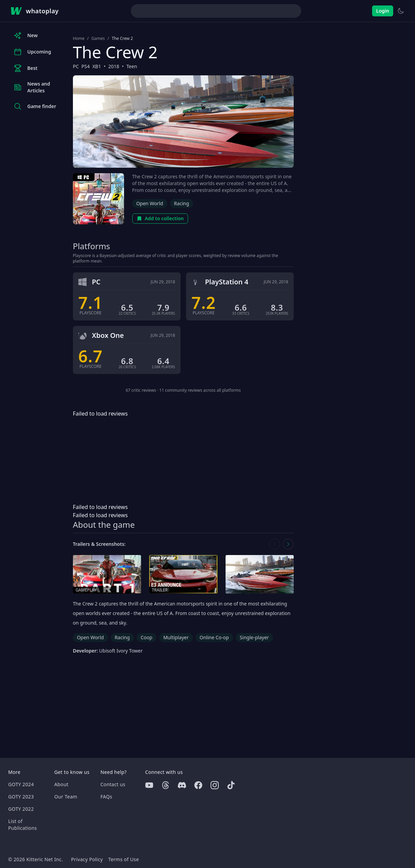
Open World (150, 203)
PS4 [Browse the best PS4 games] (86, 66)
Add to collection (160, 218)
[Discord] (182, 785)
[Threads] (166, 785)
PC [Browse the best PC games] (76, 66)
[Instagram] (215, 785)
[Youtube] (149, 785)
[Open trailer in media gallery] (183, 574)
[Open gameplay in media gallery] (107, 574)
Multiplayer (176, 637)
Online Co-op (214, 637)
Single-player (254, 637)
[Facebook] (198, 785)
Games (98, 39)
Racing (182, 203)
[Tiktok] (231, 785)
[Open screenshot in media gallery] (260, 574)
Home (79, 39)
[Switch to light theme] (401, 11)
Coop (147, 637)
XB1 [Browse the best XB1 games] (97, 66)
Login (383, 11)
